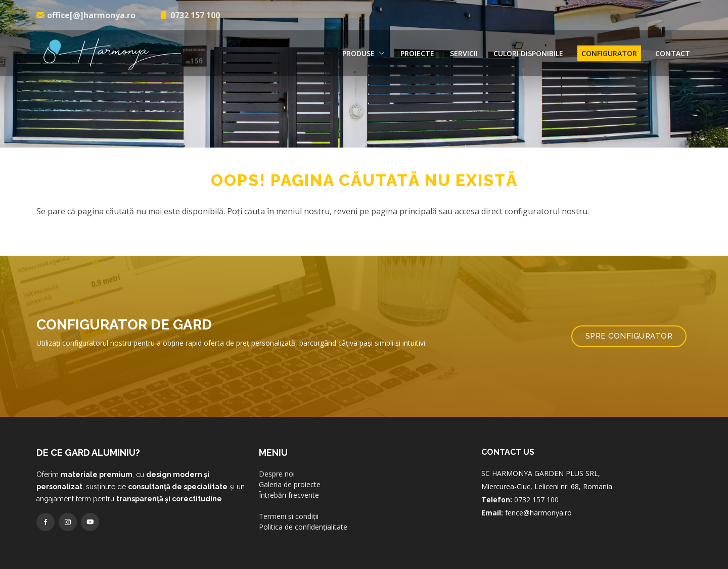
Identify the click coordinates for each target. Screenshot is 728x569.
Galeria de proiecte (290, 504)
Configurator (609, 53)
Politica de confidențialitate (303, 546)
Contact (673, 53)
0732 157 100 (536, 519)
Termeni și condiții (289, 535)
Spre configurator (629, 355)
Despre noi (277, 493)
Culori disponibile (528, 53)
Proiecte (417, 53)
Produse (363, 53)
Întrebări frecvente (289, 514)
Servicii (464, 53)
